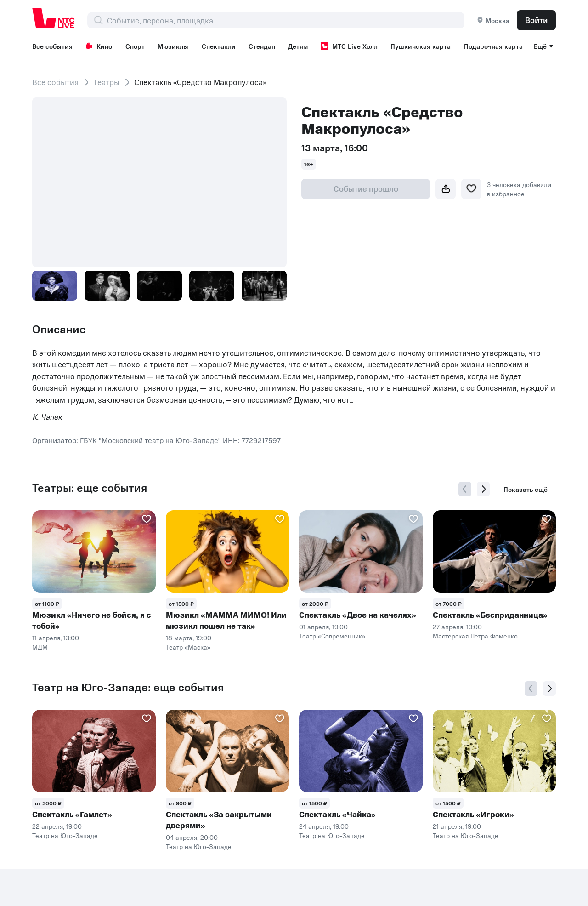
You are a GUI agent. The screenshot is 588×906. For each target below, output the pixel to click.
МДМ (40, 647)
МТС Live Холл (349, 46)
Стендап (262, 46)
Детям (298, 46)
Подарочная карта (493, 46)
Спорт (135, 46)
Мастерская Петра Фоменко (475, 636)
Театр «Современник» (332, 636)
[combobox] (286, 20)
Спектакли (219, 46)
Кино (99, 46)
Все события (52, 46)
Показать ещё (526, 489)
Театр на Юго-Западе (65, 835)
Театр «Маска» (188, 647)
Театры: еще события (90, 488)
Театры (106, 82)
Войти (536, 20)
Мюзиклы (173, 46)
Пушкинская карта (421, 46)
